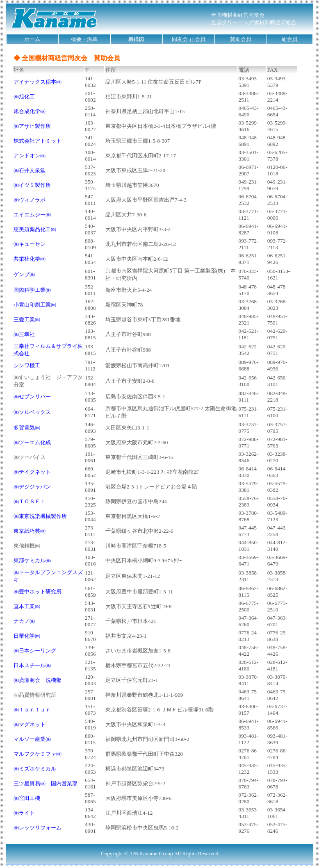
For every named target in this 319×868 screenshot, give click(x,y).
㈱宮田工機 (27, 798)
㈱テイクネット (32, 472)
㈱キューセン (30, 244)
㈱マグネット (30, 724)
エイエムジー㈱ (32, 215)
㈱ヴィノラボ (30, 200)
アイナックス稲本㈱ (38, 82)
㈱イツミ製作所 (32, 185)
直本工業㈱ (27, 606)
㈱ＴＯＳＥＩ (30, 501)
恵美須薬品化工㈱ (35, 229)
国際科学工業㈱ (32, 290)
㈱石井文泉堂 (30, 170)
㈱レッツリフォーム (38, 828)
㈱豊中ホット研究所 (38, 592)
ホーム (32, 39)
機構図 (136, 39)
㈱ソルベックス (32, 412)
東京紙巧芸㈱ (30, 531)
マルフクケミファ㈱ (38, 754)
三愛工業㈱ (27, 319)
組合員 (290, 39)
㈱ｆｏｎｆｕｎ (32, 710)
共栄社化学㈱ (30, 259)
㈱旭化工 (24, 97)
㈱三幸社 (24, 334)
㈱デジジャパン (32, 487)
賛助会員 (241, 39)
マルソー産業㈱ (32, 739)
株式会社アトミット (38, 141)
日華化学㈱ (27, 636)
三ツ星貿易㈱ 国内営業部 (46, 783)
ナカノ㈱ (24, 621)
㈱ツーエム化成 (32, 442)
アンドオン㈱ (30, 156)
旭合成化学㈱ (30, 111)
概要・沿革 (84, 39)
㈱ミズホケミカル (35, 769)
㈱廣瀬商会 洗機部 (38, 680)
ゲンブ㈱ (24, 274)
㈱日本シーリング (35, 651)
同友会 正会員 (188, 39)
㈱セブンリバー (32, 397)
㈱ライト (24, 813)
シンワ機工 (27, 365)
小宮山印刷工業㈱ (35, 305)
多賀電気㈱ (27, 428)
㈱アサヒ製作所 (32, 126)
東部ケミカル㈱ (32, 560)
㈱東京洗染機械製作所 (40, 516)
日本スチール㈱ (32, 665)
